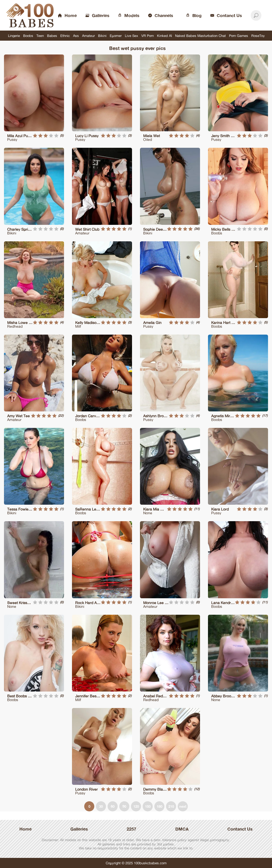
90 (124, 806)
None (148, 513)
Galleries (79, 829)
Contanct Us (240, 829)
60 (113, 806)
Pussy (12, 139)
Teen (40, 36)
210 (171, 806)
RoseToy (258, 36)
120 (136, 806)
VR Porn (148, 36)
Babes (52, 36)
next (183, 806)
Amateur (88, 36)
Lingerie (14, 36)
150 (148, 806)
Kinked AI (164, 36)
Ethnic (65, 36)
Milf (78, 326)
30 (101, 806)
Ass (76, 36)
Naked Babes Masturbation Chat (200, 36)
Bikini (102, 36)
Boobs (28, 36)
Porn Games (239, 36)
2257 (131, 829)
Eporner (116, 36)
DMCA (182, 829)
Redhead (15, 326)
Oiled (148, 139)
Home (25, 829)
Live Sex (131, 36)
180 (160, 806)
